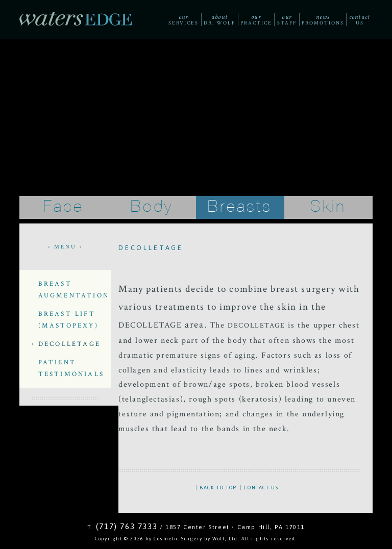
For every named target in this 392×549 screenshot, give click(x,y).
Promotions (323, 20)
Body (152, 207)
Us (360, 20)
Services (183, 20)
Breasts (240, 207)
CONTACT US (261, 488)
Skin (328, 207)
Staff (287, 20)
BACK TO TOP (218, 488)
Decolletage (69, 344)
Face (64, 207)
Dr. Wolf (219, 20)
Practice (256, 20)
